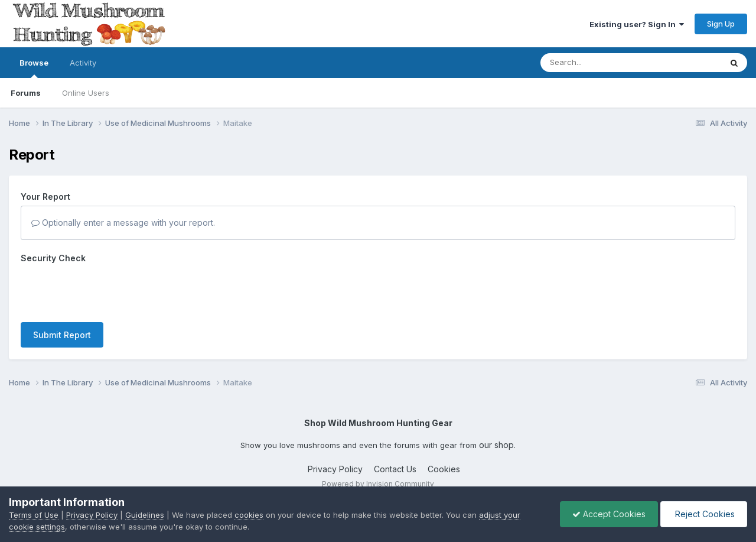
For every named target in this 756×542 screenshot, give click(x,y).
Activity (83, 63)
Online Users (86, 93)
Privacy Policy (335, 469)
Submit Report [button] (62, 335)
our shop (496, 445)
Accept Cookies (609, 514)
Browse (34, 68)
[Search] (599, 63)
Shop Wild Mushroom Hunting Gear (378, 423)
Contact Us (395, 469)
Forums (26, 93)
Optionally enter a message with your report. (123, 223)
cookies (249, 515)
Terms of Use (34, 515)
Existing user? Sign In (637, 24)
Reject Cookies (704, 514)
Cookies (444, 469)
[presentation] (110, 290)
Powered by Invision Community (378, 484)
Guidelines (145, 515)
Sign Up (721, 24)
